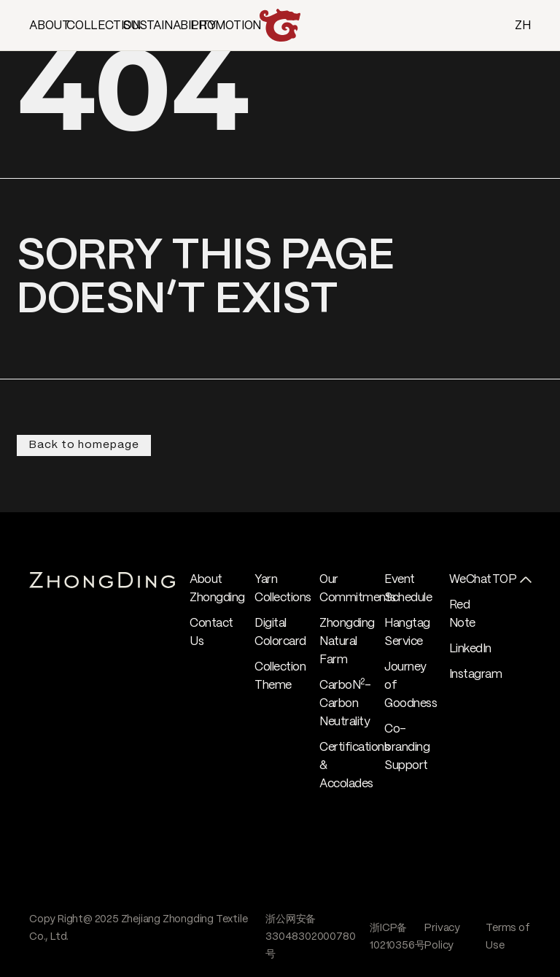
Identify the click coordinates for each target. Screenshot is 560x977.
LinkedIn (470, 649)
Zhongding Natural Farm (347, 642)
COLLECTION (104, 26)
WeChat (470, 580)
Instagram (476, 675)
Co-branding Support (407, 748)
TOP (505, 580)
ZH (523, 26)
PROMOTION (226, 26)
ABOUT (50, 26)
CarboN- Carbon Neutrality (345, 704)
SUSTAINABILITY (170, 26)
